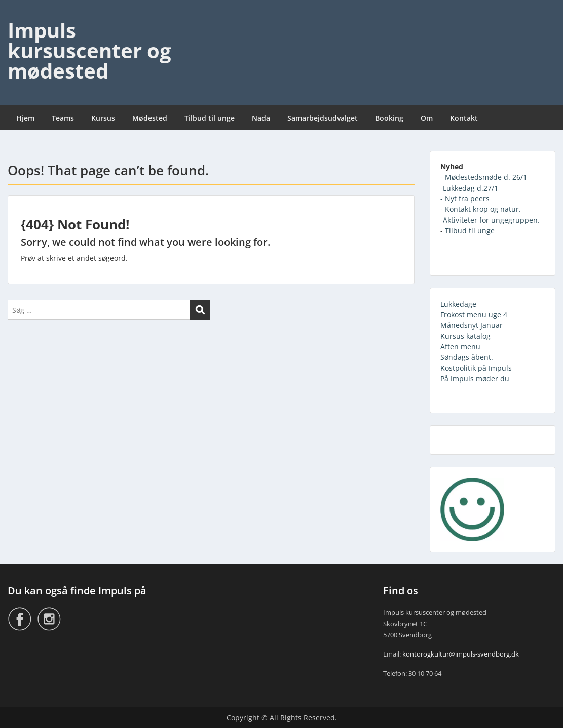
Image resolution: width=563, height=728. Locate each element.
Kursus (103, 118)
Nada (261, 118)
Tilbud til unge (210, 118)
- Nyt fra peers (465, 198)
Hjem (25, 118)
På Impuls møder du (475, 378)
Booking (389, 118)
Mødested (150, 118)
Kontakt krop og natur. (483, 209)
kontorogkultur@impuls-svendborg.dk (461, 654)
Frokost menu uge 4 (474, 315)
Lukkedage (458, 304)
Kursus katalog (465, 336)
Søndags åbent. (467, 357)
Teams (63, 118)
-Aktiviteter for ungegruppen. (490, 220)
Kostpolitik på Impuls (476, 368)
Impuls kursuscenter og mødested (89, 50)
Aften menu (460, 347)
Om (427, 118)
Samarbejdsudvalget (323, 118)
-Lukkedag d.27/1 (469, 188)
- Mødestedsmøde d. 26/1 (484, 177)
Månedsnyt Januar (472, 325)
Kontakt (464, 118)
